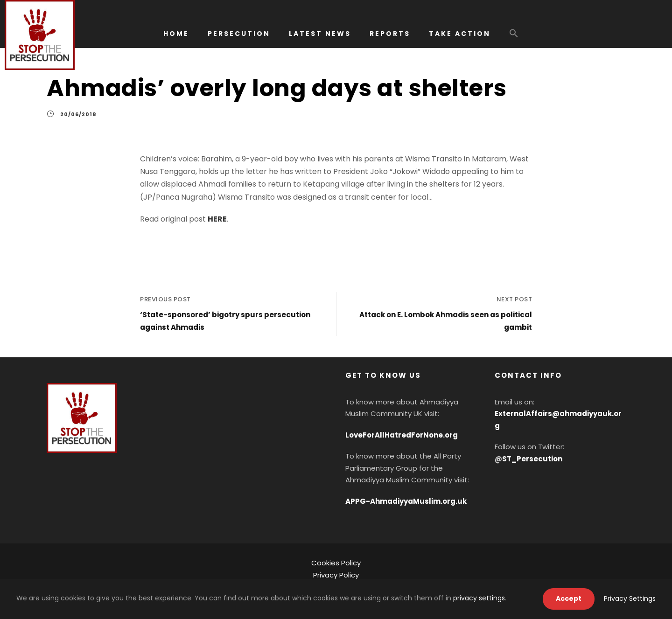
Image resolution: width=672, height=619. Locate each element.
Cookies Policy (336, 563)
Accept (569, 598)
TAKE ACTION (460, 34)
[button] (514, 38)
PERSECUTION (239, 34)
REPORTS (390, 34)
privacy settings (479, 598)
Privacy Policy (336, 575)
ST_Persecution (532, 459)
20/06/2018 (78, 114)
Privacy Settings (630, 598)
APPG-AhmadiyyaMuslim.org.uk (406, 501)
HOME (176, 34)
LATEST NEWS (320, 34)
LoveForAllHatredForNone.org (402, 435)
